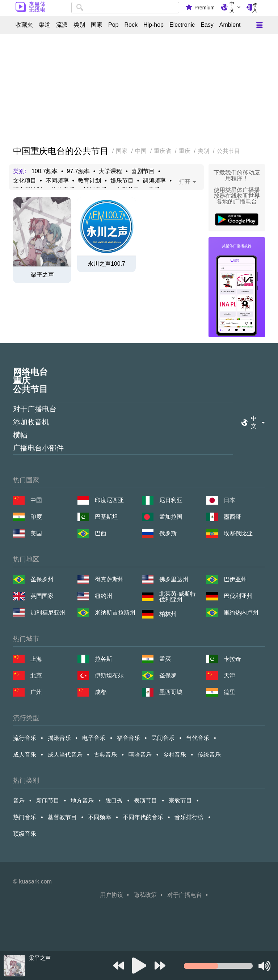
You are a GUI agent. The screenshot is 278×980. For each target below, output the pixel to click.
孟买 (165, 659)
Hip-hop (153, 25)
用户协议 (111, 895)
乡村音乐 (174, 755)
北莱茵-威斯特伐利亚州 (178, 597)
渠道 (45, 25)
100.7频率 (45, 171)
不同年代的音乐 (143, 817)
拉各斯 (104, 659)
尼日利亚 (171, 500)
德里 (229, 692)
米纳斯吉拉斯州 (115, 613)
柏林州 (168, 614)
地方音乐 (82, 801)
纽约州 (104, 596)
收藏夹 (24, 25)
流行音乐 (25, 738)
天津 (229, 675)
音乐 (19, 801)
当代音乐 (198, 738)
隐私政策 (145, 895)
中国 (36, 500)
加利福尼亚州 (48, 613)
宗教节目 (180, 801)
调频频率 (154, 181)
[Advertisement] (139, 90)
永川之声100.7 (106, 264)
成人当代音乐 (65, 755)
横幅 (20, 435)
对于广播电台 (35, 409)
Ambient (230, 25)
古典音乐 (105, 755)
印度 (36, 517)
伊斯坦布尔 (109, 675)
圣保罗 (168, 675)
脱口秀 (114, 801)
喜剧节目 (143, 171)
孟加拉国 (171, 517)
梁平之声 (42, 275)
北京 (36, 675)
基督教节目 (62, 817)
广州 (36, 692)
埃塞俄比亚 (238, 533)
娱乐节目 (122, 181)
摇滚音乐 (59, 738)
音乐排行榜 (189, 817)
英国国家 (42, 596)
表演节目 (146, 801)
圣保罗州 (42, 579)
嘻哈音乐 (140, 755)
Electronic (182, 25)
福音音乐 (129, 738)
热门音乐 (25, 817)
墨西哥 (232, 517)
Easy (207, 25)
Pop (113, 25)
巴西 (101, 533)
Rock (131, 25)
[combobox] (125, 8)
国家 (97, 25)
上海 (36, 659)
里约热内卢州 (241, 613)
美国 (36, 533)
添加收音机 (31, 422)
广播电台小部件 (38, 448)
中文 (232, 7)
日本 (229, 500)
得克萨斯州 (109, 579)
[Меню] (260, 25)
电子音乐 (94, 738)
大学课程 (110, 171)
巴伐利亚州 (238, 596)
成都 (101, 692)
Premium (205, 8)
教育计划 (89, 181)
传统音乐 (209, 755)
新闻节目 (48, 801)
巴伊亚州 (235, 579)
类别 (79, 25)
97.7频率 (78, 171)
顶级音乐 (25, 834)
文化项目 (25, 181)
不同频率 (57, 181)
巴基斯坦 (106, 517)
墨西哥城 (171, 692)
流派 (62, 25)
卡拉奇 (232, 659)
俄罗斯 (168, 533)
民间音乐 (163, 738)
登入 (255, 8)
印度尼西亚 (109, 500)
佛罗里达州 (174, 579)
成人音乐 (25, 755)
